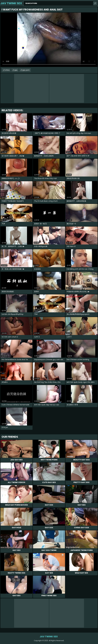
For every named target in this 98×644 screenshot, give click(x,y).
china (7, 70)
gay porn (26, 70)
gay (16, 70)
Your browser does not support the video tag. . (49, 40)
